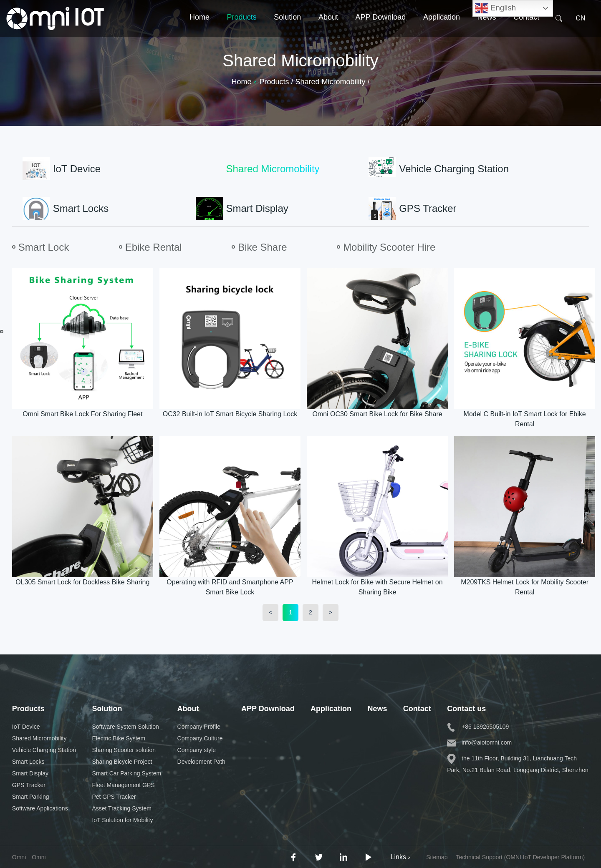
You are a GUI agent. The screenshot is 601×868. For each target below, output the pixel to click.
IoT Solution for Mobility (122, 820)
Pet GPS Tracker (114, 797)
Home (199, 30)
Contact (526, 30)
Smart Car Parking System (126, 773)
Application (442, 30)
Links (401, 857)
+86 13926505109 (478, 727)
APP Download (381, 30)
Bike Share (262, 247)
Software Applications (40, 808)
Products (242, 30)
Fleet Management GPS (123, 785)
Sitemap (437, 857)
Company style (197, 750)
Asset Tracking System (121, 808)
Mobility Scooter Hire (389, 247)
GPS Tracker (29, 785)
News (487, 30)
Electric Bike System (119, 738)
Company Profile (199, 727)
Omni (39, 857)
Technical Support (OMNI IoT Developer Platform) (521, 857)
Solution (287, 30)
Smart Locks (28, 762)
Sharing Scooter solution (124, 750)
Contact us (466, 709)
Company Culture (200, 738)
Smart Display (30, 773)
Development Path (201, 762)
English (495, 8)
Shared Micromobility (39, 738)
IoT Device (26, 727)
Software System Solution (125, 727)
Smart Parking (31, 797)
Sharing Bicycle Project (122, 762)
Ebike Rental (154, 247)
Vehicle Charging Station (44, 750)
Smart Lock (44, 247)
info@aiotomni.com (479, 742)
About (328, 30)
